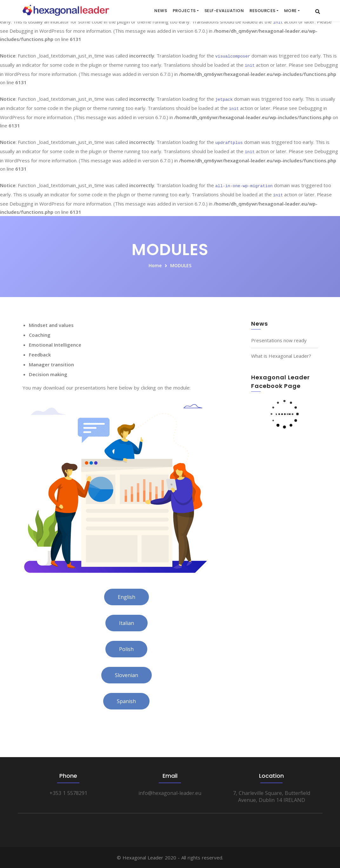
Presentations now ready (279, 340)
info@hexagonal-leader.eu (170, 793)
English (127, 597)
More (290, 11)
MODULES (181, 265)
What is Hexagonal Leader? (281, 356)
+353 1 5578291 (68, 793)
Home (155, 265)
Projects (184, 11)
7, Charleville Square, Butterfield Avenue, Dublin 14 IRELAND (272, 797)
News (161, 11)
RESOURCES (263, 11)
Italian (127, 623)
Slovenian (127, 675)
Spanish (126, 701)
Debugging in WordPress (37, 31)
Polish (126, 649)
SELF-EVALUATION (224, 11)
